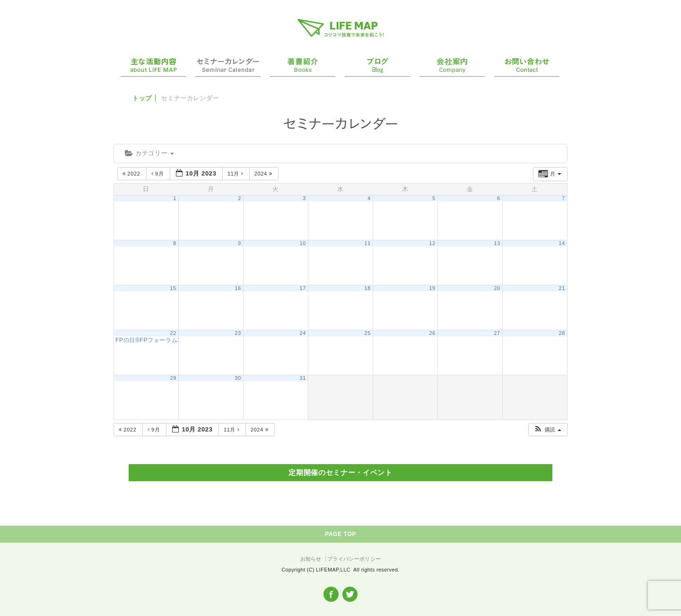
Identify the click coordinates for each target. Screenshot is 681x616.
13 (497, 243)
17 (303, 288)
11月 (236, 174)
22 (173, 333)
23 (238, 333)
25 (368, 333)
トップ (142, 98)
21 (562, 288)
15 (173, 288)
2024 (264, 174)
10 (303, 243)
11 (368, 243)
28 (562, 333)
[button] (547, 430)
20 (497, 288)
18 (368, 288)
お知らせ (311, 559)
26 (432, 333)
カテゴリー (149, 153)
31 (303, 378)
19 (432, 288)
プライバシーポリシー (354, 559)
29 (173, 378)
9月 (159, 174)
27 (497, 333)
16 (238, 288)
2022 (132, 174)
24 (303, 333)
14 (562, 243)
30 (238, 378)
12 (432, 243)
